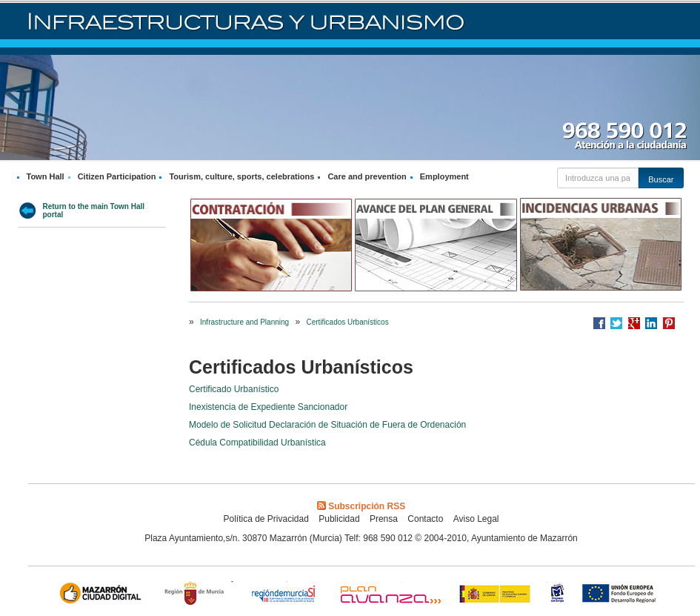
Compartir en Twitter (616, 323)
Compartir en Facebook (599, 323)
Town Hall (46, 176)
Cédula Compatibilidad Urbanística (257, 443)
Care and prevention (367, 176)
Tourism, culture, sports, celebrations (241, 176)
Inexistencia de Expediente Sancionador (268, 407)
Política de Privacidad (266, 519)
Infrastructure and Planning (244, 322)
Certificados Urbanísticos (347, 322)
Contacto (425, 519)
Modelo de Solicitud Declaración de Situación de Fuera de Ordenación (327, 425)
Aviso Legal (476, 519)
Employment (444, 176)
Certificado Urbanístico (234, 389)
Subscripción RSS (361, 506)
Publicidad (339, 519)
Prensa (384, 519)
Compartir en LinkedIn (651, 323)
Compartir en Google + (634, 323)
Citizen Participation (117, 176)
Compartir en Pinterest (669, 323)
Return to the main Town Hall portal (94, 211)
